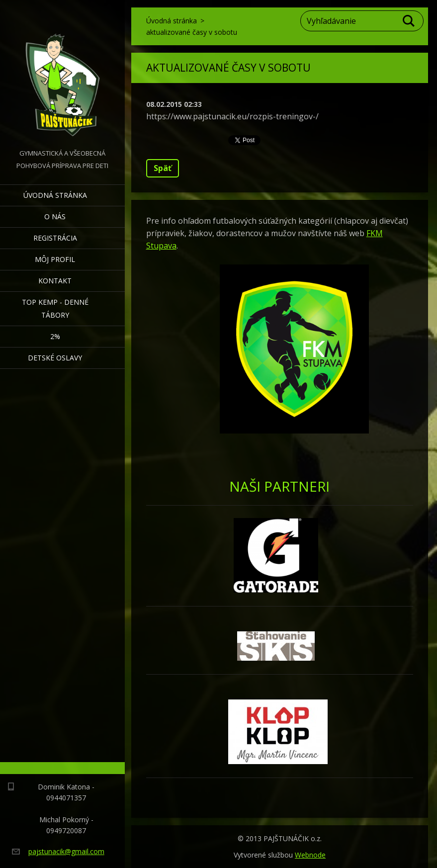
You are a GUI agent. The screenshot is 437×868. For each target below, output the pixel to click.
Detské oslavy (55, 358)
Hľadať (409, 21)
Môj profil (55, 259)
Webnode (310, 855)
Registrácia (55, 238)
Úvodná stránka (55, 195)
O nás (55, 217)
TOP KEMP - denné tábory (55, 308)
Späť (163, 168)
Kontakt (55, 281)
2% (55, 336)
